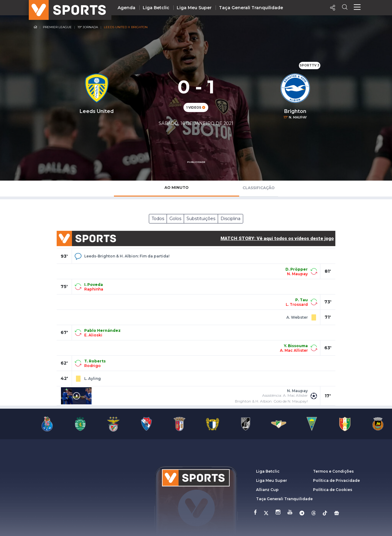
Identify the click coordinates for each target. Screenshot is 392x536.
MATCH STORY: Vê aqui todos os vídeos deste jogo (277, 238)
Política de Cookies (333, 490)
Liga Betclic (156, 8)
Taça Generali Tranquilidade (251, 8)
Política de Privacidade (336, 480)
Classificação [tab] (259, 188)
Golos (175, 219)
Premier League (57, 27)
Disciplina (230, 219)
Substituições (201, 219)
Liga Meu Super (194, 8)
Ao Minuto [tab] (177, 187)
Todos (158, 219)
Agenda (126, 8)
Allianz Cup (267, 490)
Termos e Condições (333, 471)
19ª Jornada (88, 27)
